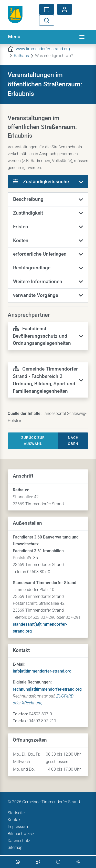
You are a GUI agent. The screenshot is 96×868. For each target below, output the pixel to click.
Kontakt (15, 820)
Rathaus (21, 56)
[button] (48, 200)
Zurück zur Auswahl (33, 441)
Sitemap (15, 847)
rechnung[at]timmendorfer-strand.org (47, 689)
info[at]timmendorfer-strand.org (42, 671)
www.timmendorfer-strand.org (43, 49)
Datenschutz (19, 841)
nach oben (73, 441)
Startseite (16, 813)
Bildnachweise (21, 834)
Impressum (18, 827)
